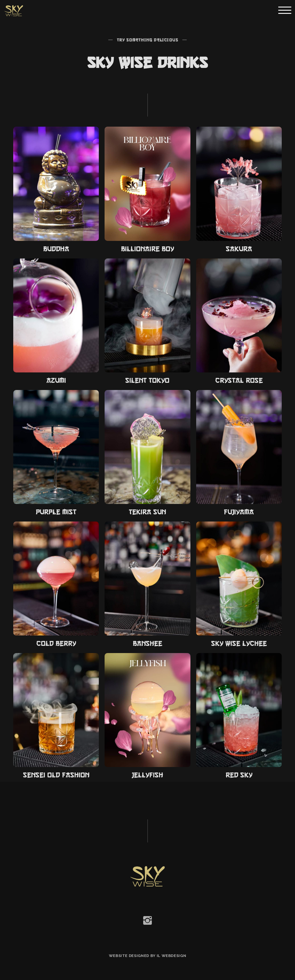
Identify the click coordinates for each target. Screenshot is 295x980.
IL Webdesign (172, 956)
